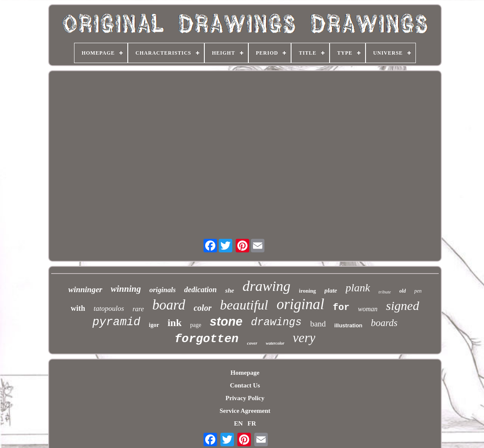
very (304, 338)
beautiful (244, 305)
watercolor (275, 343)
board (169, 305)
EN (238, 423)
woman (368, 309)
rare (138, 309)
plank (358, 288)
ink (175, 323)
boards (384, 323)
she (230, 290)
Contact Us (245, 385)
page (195, 325)
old (403, 291)
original (301, 304)
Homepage (245, 373)
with (78, 308)
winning (126, 289)
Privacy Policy (245, 398)
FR (252, 423)
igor (154, 325)
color (203, 308)
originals (162, 290)
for (341, 308)
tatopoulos (109, 308)
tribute (385, 292)
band (318, 324)
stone (226, 321)
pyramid (116, 322)
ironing (308, 291)
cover (252, 343)
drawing (266, 286)
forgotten (207, 339)
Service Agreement (245, 411)
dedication (200, 290)
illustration (348, 325)
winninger (85, 289)
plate (331, 290)
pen (418, 291)
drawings (276, 322)
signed (402, 306)
